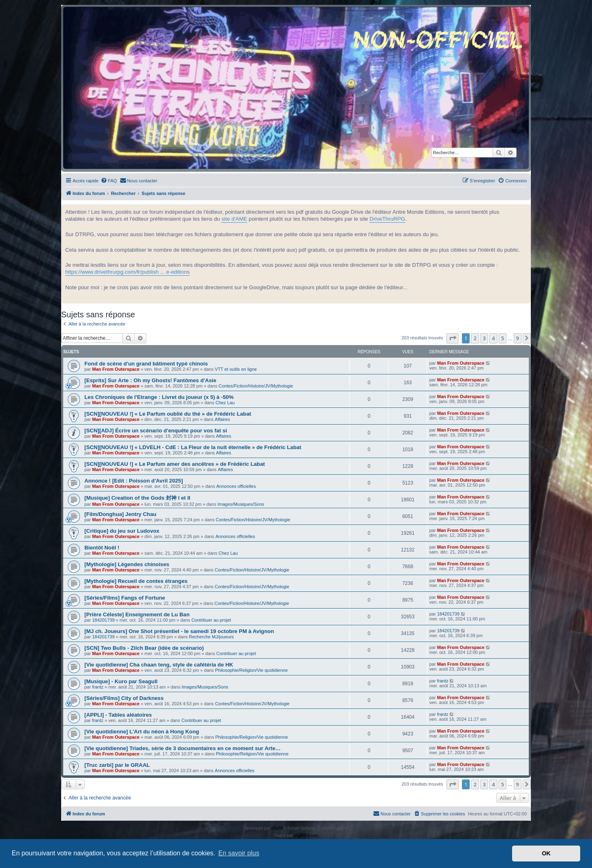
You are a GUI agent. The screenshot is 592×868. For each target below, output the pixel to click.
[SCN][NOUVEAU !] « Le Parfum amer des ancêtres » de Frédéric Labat (175, 464)
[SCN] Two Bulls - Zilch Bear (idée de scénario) (144, 648)
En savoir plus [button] (239, 853)
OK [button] (546, 853)
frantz (98, 687)
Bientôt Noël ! (102, 548)
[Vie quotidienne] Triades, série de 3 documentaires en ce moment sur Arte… (182, 748)
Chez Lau (225, 403)
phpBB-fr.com (306, 836)
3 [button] (484, 338)
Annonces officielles (236, 486)
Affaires (222, 419)
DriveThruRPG (387, 219)
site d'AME (234, 219)
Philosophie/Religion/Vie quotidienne (251, 670)
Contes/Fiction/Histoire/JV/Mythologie (256, 386)
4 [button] (493, 338)
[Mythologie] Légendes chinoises (127, 564)
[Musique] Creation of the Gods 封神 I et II (137, 498)
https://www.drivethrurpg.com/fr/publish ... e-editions (127, 272)
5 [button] (503, 338)
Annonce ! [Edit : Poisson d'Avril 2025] (134, 481)
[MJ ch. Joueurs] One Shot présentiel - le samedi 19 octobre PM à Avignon (179, 631)
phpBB (277, 828)
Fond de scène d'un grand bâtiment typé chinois (146, 364)
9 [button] (518, 338)
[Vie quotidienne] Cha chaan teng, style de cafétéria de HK (159, 665)
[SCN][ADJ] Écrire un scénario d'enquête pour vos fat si (156, 431)
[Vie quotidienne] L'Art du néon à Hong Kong (142, 732)
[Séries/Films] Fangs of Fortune (125, 598)
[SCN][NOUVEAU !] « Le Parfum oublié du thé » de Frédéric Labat (168, 414)
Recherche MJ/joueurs (211, 637)
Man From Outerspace (116, 369)
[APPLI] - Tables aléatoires (118, 715)
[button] (453, 338)
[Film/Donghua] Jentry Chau (120, 514)
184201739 (103, 620)
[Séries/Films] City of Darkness (124, 698)
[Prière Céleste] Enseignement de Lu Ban (137, 614)
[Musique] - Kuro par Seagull (121, 681)
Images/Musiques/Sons (241, 504)
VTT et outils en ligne (236, 369)
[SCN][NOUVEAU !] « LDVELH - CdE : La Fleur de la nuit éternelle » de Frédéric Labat (193, 447)
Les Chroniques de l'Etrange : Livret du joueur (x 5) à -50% (159, 397)
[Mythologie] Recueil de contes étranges (136, 581)
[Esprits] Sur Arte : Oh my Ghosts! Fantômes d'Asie (150, 380)
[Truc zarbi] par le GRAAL (117, 765)
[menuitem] (109, 181)
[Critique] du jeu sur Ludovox (122, 531)
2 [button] (475, 338)
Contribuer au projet (211, 620)
